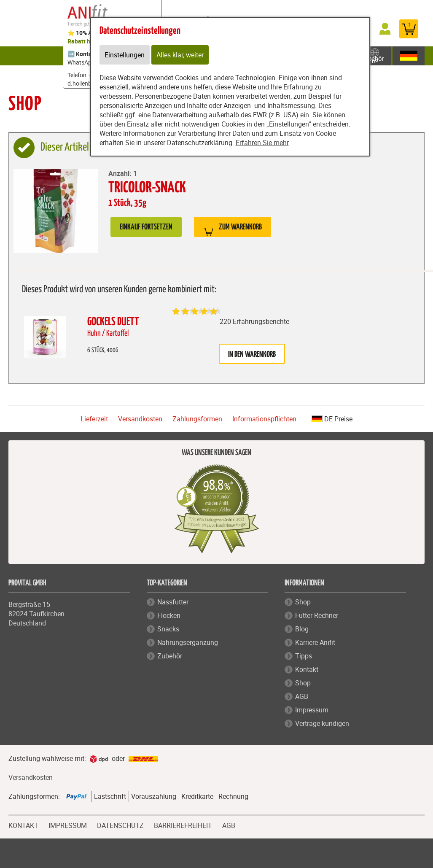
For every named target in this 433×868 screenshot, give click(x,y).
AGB (302, 696)
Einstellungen (125, 55)
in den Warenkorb (252, 354)
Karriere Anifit (315, 642)
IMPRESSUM (68, 825)
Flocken (169, 615)
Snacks (168, 629)
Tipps (304, 656)
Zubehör (380, 56)
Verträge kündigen (322, 723)
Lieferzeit (94, 419)
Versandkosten (140, 419)
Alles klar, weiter (180, 55)
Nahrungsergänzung (188, 642)
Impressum (312, 710)
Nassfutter (173, 602)
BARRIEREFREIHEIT (183, 825)
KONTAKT (23, 825)
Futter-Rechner (317, 615)
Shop (303, 602)
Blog (302, 629)
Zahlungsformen (197, 419)
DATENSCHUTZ (120, 825)
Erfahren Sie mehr (262, 143)
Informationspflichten (264, 419)
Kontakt (307, 669)
